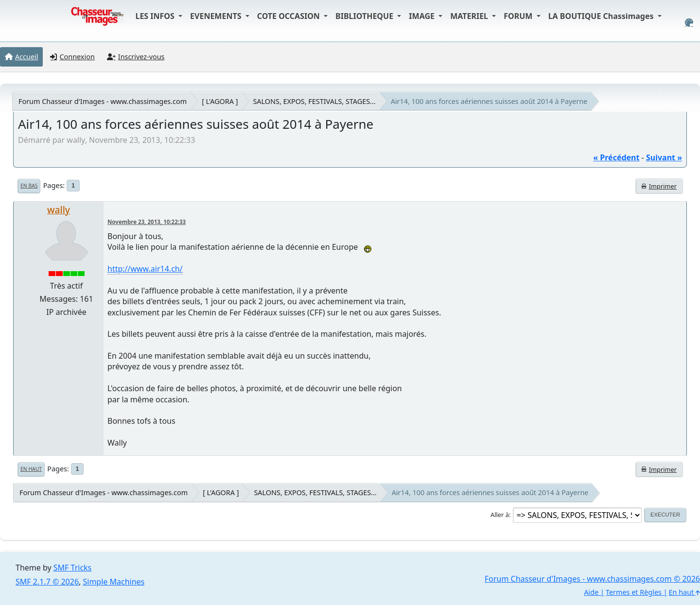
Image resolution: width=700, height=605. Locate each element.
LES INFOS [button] (156, 16)
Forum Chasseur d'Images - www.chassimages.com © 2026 (592, 579)
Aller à (500, 515)
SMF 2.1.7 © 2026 (47, 582)
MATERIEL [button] (470, 16)
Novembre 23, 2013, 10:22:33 (147, 222)
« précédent (616, 157)
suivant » (664, 157)
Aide (591, 592)
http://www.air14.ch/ (145, 269)
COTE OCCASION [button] (289, 16)
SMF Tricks (72, 568)
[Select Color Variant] (689, 23)
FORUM (519, 16)
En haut (31, 469)
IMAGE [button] (423, 16)
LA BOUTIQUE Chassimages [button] (602, 16)
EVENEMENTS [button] (217, 16)
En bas (29, 186)
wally (59, 210)
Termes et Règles (634, 592)
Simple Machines (114, 582)
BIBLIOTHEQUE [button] (365, 16)
